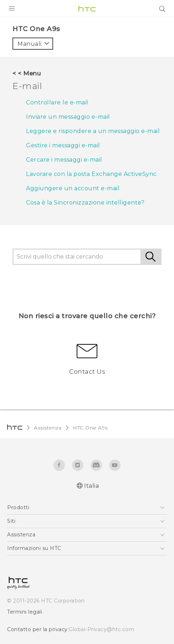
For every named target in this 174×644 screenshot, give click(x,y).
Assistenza (48, 428)
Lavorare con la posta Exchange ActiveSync (91, 174)
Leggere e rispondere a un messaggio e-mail (93, 131)
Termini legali (25, 612)
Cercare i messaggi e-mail (64, 160)
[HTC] (87, 9)
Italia (91, 486)
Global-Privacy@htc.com (101, 629)
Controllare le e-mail (57, 102)
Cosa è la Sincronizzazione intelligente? (85, 203)
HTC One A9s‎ (90, 428)
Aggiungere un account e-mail (73, 188)
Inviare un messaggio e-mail (68, 117)
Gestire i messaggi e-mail (63, 145)
